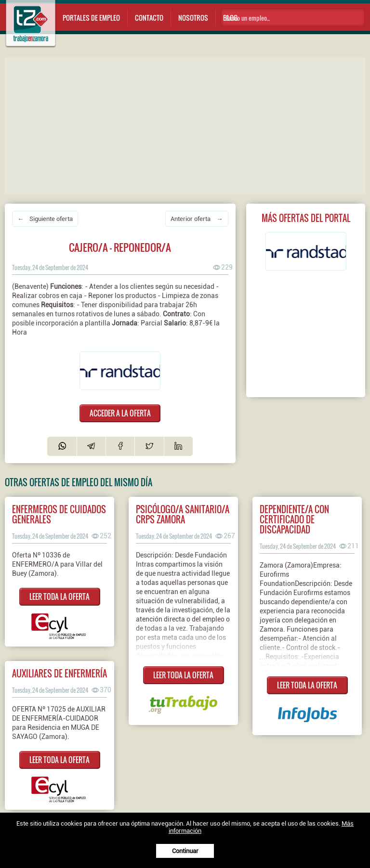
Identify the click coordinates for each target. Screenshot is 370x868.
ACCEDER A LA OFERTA (120, 413)
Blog (230, 18)
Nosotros (193, 18)
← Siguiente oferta (45, 219)
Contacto (149, 18)
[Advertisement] (187, 125)
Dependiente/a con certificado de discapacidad (294, 519)
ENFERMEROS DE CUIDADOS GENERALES (59, 514)
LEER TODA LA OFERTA (59, 596)
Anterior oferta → (197, 219)
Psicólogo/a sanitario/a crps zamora (183, 514)
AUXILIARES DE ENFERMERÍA (59, 673)
